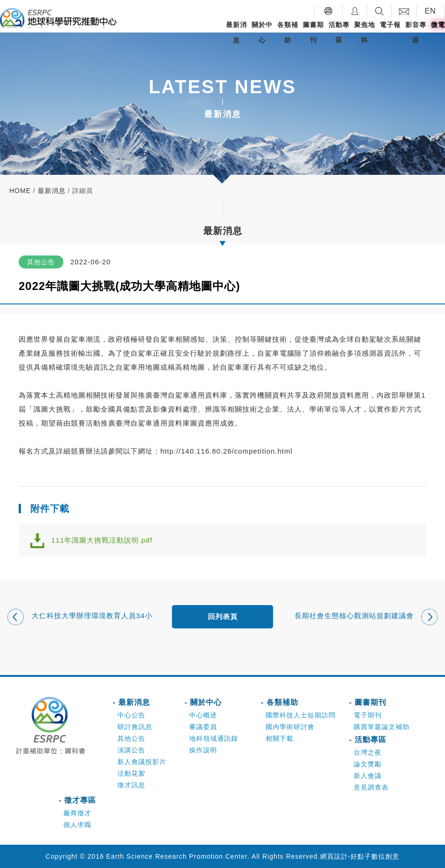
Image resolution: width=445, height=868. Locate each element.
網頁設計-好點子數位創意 (360, 856)
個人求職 (77, 825)
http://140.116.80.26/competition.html (226, 451)
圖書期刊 (313, 32)
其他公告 (131, 738)
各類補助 (288, 32)
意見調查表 (371, 787)
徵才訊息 (131, 785)
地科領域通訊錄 (214, 738)
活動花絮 (131, 773)
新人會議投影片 (142, 762)
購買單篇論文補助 (382, 727)
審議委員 (203, 727)
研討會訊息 (135, 727)
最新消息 (236, 32)
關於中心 (262, 32)
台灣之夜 (368, 752)
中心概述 (203, 715)
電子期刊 (368, 715)
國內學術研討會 (290, 727)
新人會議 (368, 776)
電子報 (390, 25)
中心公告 (131, 715)
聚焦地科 (365, 32)
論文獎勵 (368, 764)
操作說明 (203, 750)
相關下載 (280, 738)
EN (430, 11)
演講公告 (131, 750)
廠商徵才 (77, 813)
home (20, 191)
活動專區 (339, 32)
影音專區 (416, 32)
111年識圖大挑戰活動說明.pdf (102, 540)
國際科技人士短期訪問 (301, 715)
